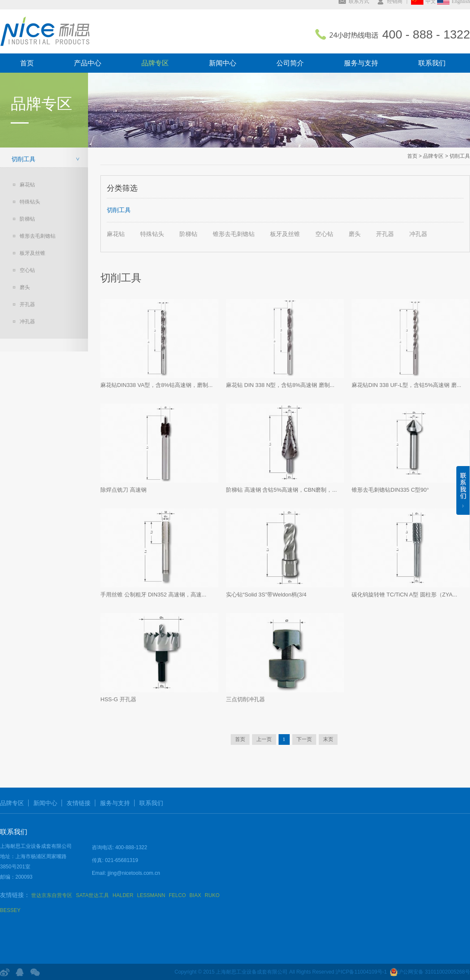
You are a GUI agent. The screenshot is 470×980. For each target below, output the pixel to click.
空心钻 (27, 270)
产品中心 (88, 63)
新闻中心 (223, 63)
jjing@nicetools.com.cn (134, 873)
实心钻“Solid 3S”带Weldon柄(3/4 (266, 595)
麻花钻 (27, 185)
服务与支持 (361, 63)
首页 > (414, 156)
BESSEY (10, 910)
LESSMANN (151, 895)
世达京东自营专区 (52, 895)
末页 (328, 739)
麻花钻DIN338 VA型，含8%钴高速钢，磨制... (157, 385)
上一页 (264, 739)
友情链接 (79, 803)
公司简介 (290, 63)
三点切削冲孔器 (245, 699)
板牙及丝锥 (32, 253)
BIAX (195, 895)
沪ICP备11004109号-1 (361, 972)
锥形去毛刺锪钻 (38, 236)
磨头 (25, 287)
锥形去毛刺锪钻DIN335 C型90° (390, 490)
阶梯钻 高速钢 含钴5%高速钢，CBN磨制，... (281, 490)
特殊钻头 (30, 202)
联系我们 (432, 63)
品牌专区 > (435, 156)
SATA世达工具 (93, 895)
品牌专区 (155, 63)
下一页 (304, 739)
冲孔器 (27, 322)
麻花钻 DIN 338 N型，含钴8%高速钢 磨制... (280, 385)
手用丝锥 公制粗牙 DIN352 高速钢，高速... (153, 595)
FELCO (177, 895)
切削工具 (23, 159)
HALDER (123, 895)
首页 (27, 63)
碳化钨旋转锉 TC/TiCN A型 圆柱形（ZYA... (404, 595)
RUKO (212, 895)
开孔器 (27, 304)
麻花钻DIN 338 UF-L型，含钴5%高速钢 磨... (406, 385)
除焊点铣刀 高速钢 (123, 490)
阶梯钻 (27, 219)
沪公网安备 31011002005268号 (430, 972)
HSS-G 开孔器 (118, 699)
